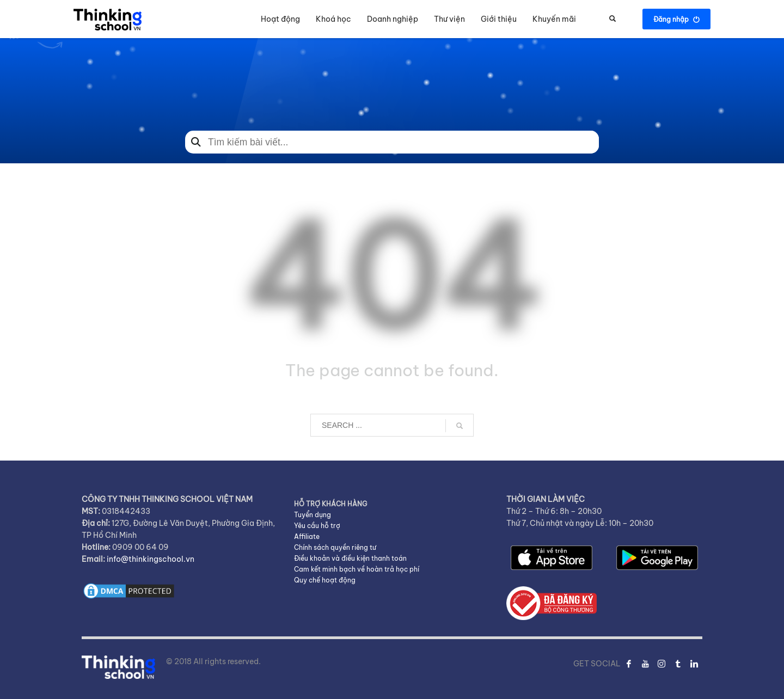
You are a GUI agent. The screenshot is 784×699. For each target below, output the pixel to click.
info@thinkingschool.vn (151, 559)
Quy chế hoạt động (325, 580)
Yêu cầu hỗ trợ (317, 526)
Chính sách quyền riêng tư (335, 547)
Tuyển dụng (313, 515)
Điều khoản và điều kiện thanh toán (350, 558)
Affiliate (307, 536)
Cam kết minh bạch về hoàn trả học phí (357, 569)
